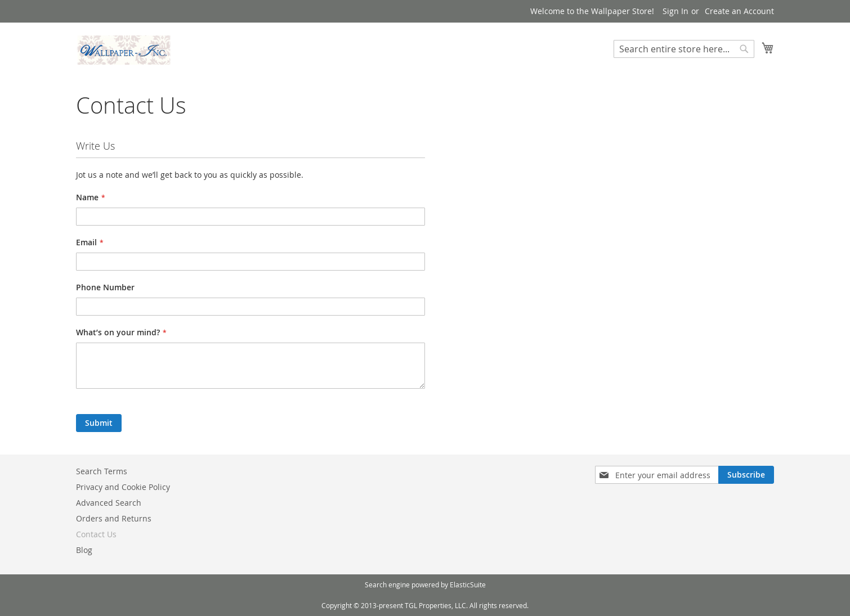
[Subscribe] (746, 475)
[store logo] (124, 50)
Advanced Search (109, 503)
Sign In (675, 11)
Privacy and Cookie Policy (123, 487)
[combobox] (684, 49)
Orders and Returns (114, 518)
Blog (84, 550)
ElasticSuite (468, 584)
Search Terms (102, 471)
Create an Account (739, 11)
